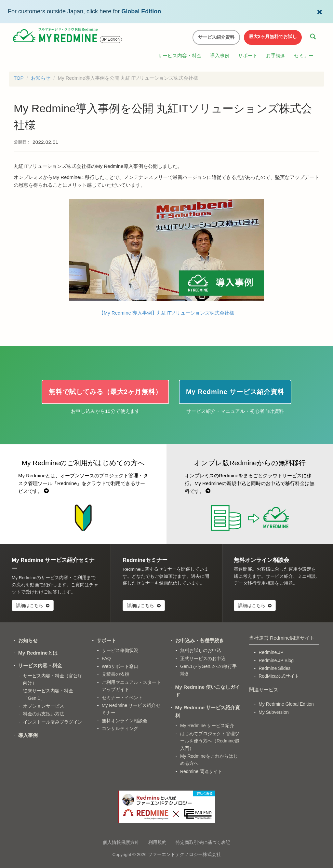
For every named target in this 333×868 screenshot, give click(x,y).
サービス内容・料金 (180, 55)
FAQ (106, 658)
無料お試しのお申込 (201, 650)
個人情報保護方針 (121, 842)
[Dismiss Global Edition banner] (320, 11)
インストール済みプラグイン (53, 722)
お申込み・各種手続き (200, 640)
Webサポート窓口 (120, 666)
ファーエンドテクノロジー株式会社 (184, 854)
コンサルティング (120, 728)
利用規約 (157, 842)
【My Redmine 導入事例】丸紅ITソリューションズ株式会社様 (166, 257)
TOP (19, 78)
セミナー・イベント (122, 698)
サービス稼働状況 (120, 650)
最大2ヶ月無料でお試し (273, 36)
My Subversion (274, 712)
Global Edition (141, 11)
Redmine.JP (271, 652)
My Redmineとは (38, 653)
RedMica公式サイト (279, 676)
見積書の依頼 (115, 674)
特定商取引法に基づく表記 (203, 842)
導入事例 (220, 55)
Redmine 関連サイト (201, 771)
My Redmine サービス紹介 (207, 726)
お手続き (276, 55)
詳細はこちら (33, 605)
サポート (248, 55)
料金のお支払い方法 (44, 714)
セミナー (304, 55)
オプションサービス (44, 706)
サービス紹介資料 (216, 37)
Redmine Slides (274, 668)
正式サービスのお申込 (203, 658)
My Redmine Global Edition (286, 704)
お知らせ (41, 78)
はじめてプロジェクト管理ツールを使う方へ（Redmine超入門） (210, 741)
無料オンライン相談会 (125, 721)
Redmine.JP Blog (276, 660)
